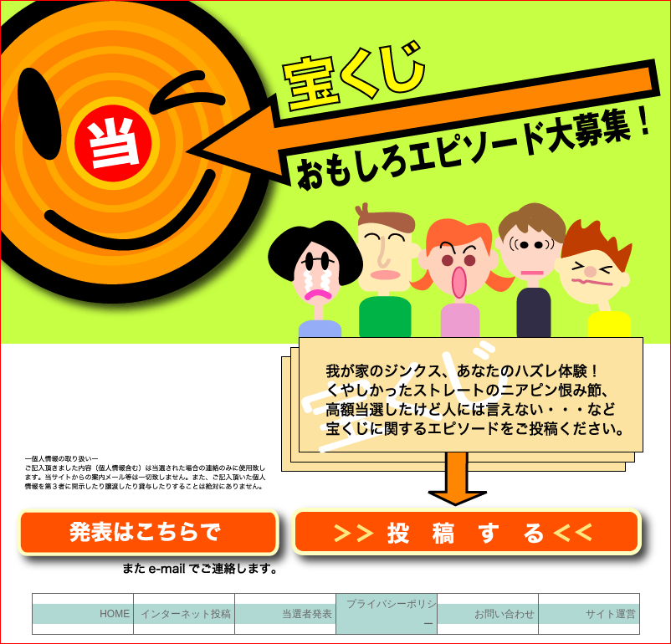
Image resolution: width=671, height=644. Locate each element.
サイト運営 (612, 614)
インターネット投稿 (187, 614)
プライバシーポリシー (392, 614)
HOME (116, 614)
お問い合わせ (506, 614)
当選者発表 (308, 614)
